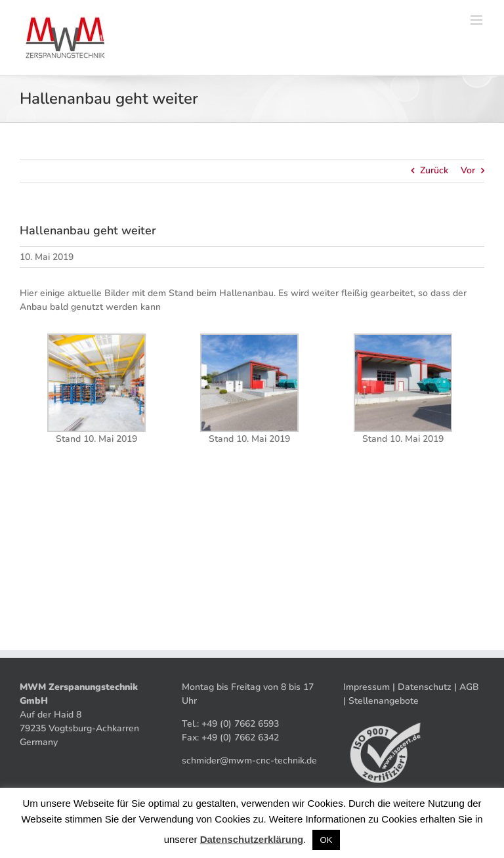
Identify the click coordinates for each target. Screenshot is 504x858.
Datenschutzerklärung (252, 839)
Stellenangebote (384, 701)
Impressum (367, 687)
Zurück (434, 170)
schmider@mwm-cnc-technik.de (249, 761)
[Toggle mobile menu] (477, 20)
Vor (468, 170)
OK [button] (326, 840)
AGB (469, 687)
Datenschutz (425, 687)
